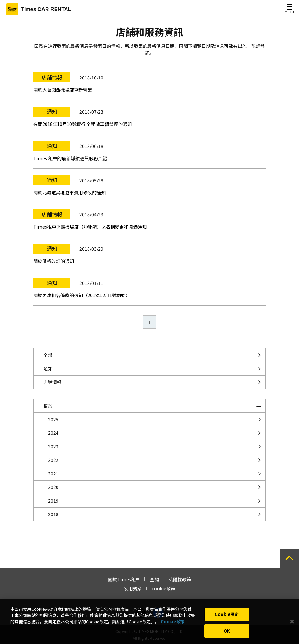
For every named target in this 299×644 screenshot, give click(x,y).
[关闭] (292, 627)
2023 (53, 446)
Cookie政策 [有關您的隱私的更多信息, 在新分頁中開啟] (173, 626)
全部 (48, 355)
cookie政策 (164, 588)
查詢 (154, 579)
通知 (48, 369)
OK (227, 636)
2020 (53, 487)
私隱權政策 (180, 579)
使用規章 (133, 588)
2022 (53, 460)
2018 (53, 514)
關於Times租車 (124, 579)
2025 (53, 419)
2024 (53, 433)
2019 (53, 501)
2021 (53, 473)
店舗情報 (52, 382)
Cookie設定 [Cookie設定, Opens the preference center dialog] (227, 619)
